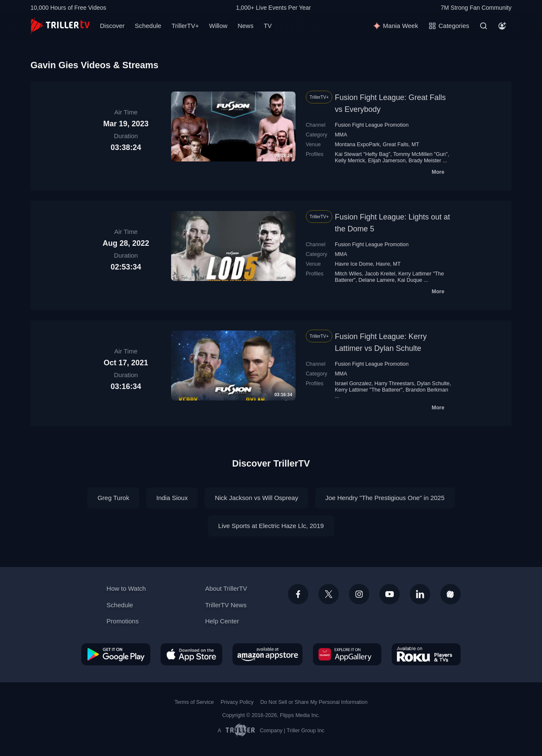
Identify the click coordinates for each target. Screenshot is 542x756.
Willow (218, 26)
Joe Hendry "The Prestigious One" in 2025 (385, 498)
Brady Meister (425, 161)
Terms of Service (194, 702)
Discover (112, 26)
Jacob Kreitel (380, 274)
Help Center (222, 621)
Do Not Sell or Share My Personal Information (314, 702)
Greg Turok (113, 498)
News (246, 26)
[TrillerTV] (60, 26)
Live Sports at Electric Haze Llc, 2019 (271, 526)
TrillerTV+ (185, 26)
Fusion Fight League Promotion (372, 125)
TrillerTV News (226, 605)
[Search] (484, 26)
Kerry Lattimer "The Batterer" (369, 390)
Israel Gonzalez (353, 384)
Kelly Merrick (350, 161)
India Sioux (172, 498)
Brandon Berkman (427, 390)
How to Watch (126, 588)
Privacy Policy (237, 702)
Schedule (148, 26)
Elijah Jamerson (387, 161)
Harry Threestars (394, 384)
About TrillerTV (226, 588)
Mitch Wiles (348, 274)
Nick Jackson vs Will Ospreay (256, 498)
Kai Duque (410, 280)
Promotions (123, 621)
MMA (341, 135)
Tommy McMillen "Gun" (420, 154)
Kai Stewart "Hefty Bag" (363, 154)
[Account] (502, 26)
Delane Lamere (376, 280)
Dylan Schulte (433, 384)
